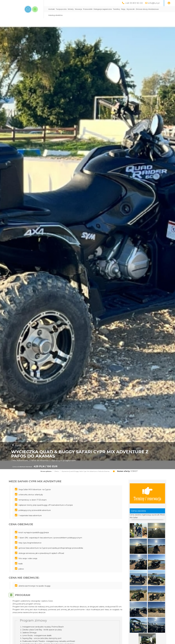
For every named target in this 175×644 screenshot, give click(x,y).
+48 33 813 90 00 (134, 3)
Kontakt (52, 9)
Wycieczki (131, 9)
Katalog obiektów (56, 15)
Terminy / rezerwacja (147, 493)
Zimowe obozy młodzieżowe (147, 9)
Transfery (117, 9)
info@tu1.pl (154, 3)
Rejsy (123, 9)
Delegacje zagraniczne (103, 9)
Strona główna (46, 471)
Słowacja (78, 9)
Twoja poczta (61, 9)
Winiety (71, 9)
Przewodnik (88, 9)
